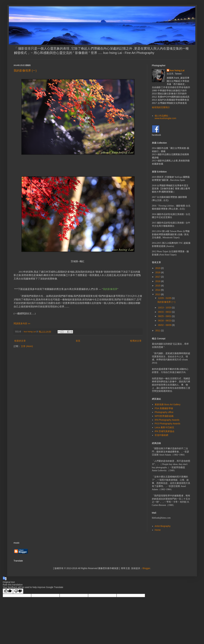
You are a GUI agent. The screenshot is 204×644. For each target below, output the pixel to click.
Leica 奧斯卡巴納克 (164, 427)
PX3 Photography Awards (167, 424)
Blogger (146, 568)
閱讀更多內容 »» (22, 323)
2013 (158, 294)
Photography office (164, 412)
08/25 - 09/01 (165, 316)
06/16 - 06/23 (165, 321)
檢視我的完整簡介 (161, 107)
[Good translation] (8, 591)
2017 (158, 277)
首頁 (78, 341)
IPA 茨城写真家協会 (165, 431)
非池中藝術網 (161, 435)
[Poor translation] (18, 591)
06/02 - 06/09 (165, 325)
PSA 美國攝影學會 (164, 408)
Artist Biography (163, 526)
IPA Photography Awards (167, 420)
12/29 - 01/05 (165, 298)
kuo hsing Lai (177, 70)
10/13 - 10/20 (165, 308)
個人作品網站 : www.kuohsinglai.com (165, 117)
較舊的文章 (136, 341)
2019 (158, 268)
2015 (158, 286)
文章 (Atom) (27, 346)
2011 (158, 331)
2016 (158, 281)
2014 (158, 290)
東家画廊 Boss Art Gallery (168, 404)
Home (158, 530)
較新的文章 (20, 341)
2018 (158, 272)
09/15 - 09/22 (165, 312)
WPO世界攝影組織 (164, 416)
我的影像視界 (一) (27, 71)
